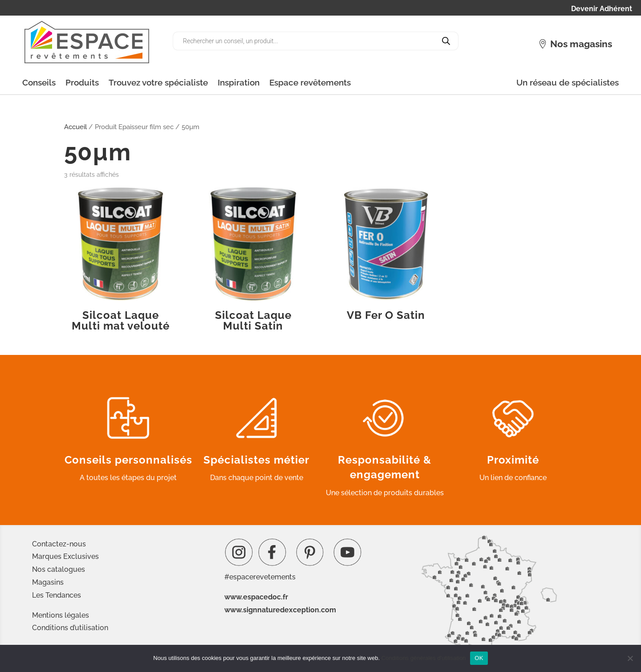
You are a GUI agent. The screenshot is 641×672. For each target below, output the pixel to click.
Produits (82, 82)
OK (479, 658)
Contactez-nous (59, 544)
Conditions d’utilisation (70, 628)
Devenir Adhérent (602, 9)
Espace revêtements (310, 82)
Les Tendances (57, 595)
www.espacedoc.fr (256, 597)
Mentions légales (61, 615)
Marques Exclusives (65, 556)
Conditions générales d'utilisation (424, 658)
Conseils (39, 82)
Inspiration (239, 82)
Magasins (48, 582)
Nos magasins (581, 44)
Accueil (75, 127)
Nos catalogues (59, 569)
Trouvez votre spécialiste (158, 82)
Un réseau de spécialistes (568, 82)
